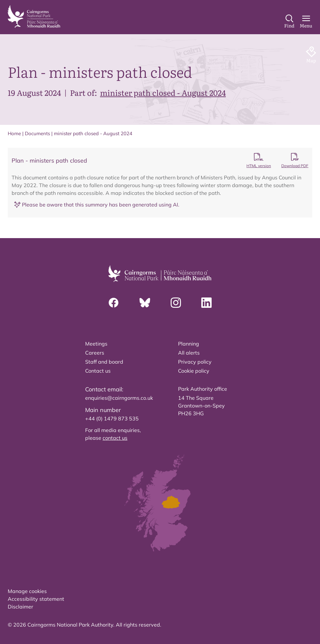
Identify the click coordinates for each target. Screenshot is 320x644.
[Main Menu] (306, 22)
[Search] (289, 22)
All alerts (189, 353)
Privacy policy (195, 362)
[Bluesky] (145, 303)
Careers (95, 353)
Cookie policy (194, 371)
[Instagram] (176, 303)
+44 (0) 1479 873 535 (112, 418)
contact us (115, 438)
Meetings (96, 344)
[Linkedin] (206, 303)
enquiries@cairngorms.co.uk (119, 398)
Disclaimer (20, 607)
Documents (37, 133)
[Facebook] (114, 303)
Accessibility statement (36, 599)
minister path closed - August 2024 (163, 92)
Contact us (98, 371)
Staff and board (104, 362)
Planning (189, 344)
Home (14, 133)
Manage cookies (27, 591)
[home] (34, 16)
